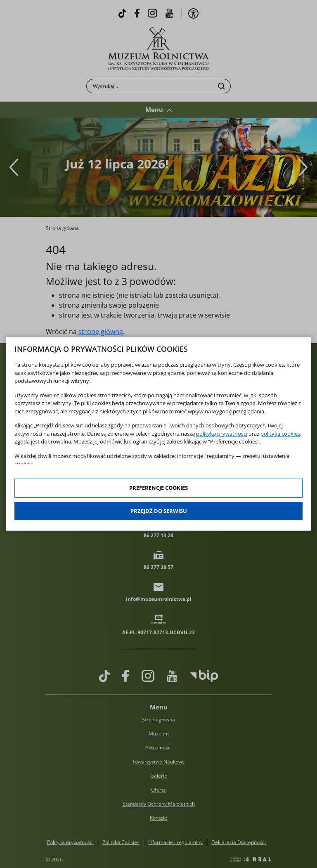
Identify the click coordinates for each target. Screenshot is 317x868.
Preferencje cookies (158, 488)
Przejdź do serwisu (159, 511)
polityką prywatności (222, 434)
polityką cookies (280, 434)
